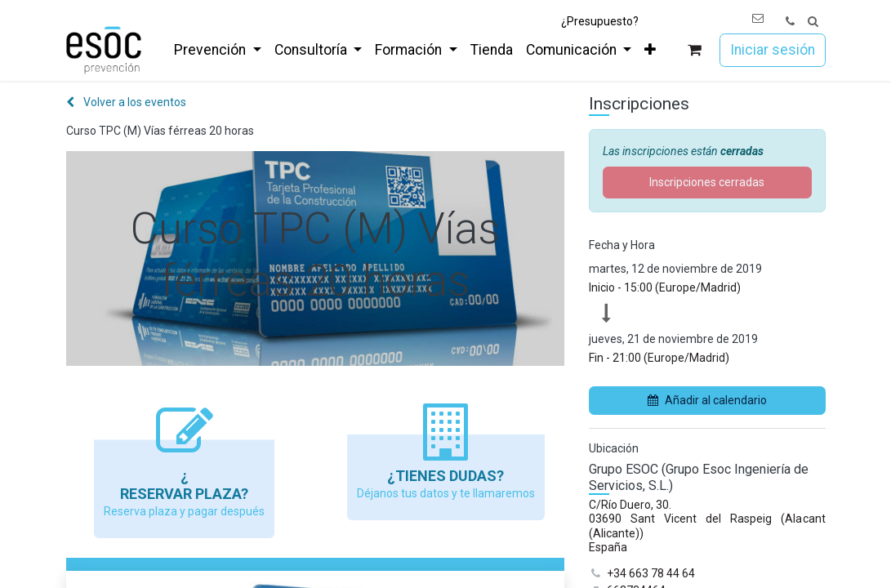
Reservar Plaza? (184, 494)
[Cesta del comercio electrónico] (694, 50)
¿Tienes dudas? (445, 476)
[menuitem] (217, 50)
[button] (813, 22)
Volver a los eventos (126, 102)
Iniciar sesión (773, 50)
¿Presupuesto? (600, 21)
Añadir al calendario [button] (707, 400)
